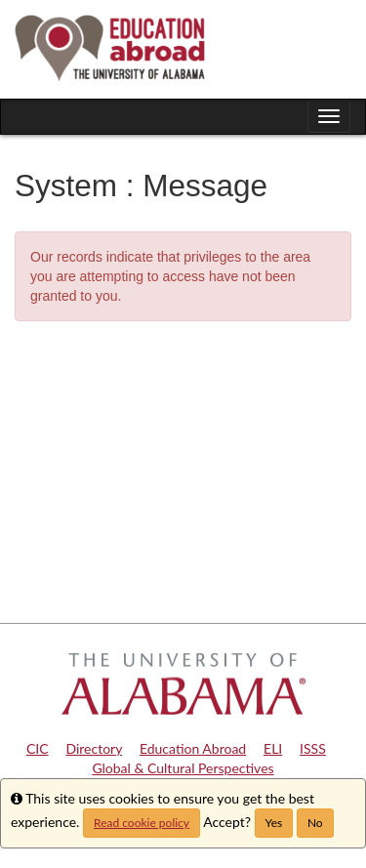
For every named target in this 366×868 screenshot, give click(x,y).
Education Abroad (193, 748)
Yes (274, 823)
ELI (273, 748)
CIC (38, 748)
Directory (94, 748)
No (315, 823)
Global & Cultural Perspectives (183, 768)
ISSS (313, 748)
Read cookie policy (142, 823)
